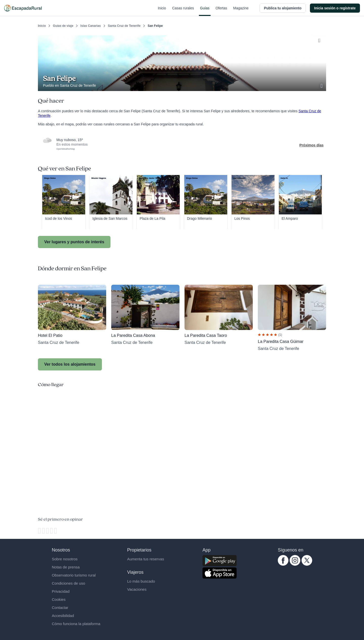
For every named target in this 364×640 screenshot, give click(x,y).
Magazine (241, 11)
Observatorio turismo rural (74, 575)
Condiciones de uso (69, 583)
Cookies (59, 599)
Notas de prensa (66, 567)
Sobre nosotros (65, 559)
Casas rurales (183, 11)
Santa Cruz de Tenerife (124, 26)
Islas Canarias (91, 26)
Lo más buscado (141, 581)
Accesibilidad (63, 616)
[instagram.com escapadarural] (295, 564)
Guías (205, 11)
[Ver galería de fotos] (322, 85)
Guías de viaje (63, 26)
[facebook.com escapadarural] (283, 564)
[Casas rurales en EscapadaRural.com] (23, 8)
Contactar (60, 608)
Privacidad (61, 591)
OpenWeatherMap (66, 149)
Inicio (162, 11)
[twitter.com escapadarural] (307, 564)
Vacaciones (137, 589)
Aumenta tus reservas (146, 559)
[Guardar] (321, 39)
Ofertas (221, 11)
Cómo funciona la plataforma (76, 624)
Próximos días (311, 145)
